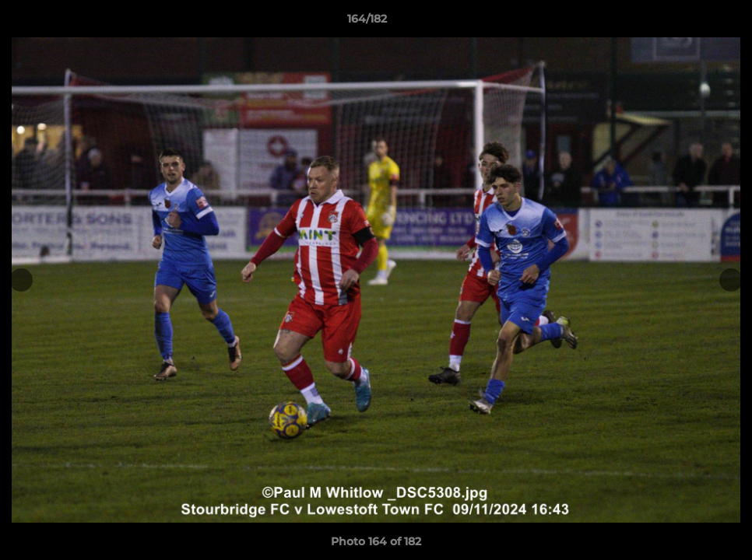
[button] (687, 23)
